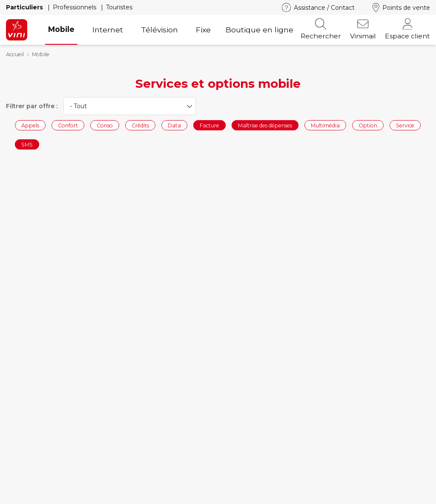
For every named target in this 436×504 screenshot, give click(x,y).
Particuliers (25, 7)
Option (368, 125)
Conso (105, 125)
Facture (209, 125)
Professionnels (75, 7)
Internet (108, 30)
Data (174, 125)
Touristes (119, 7)
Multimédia (325, 125)
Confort (68, 125)
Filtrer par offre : (32, 106)
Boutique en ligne (260, 30)
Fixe (203, 30)
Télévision (159, 30)
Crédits (140, 125)
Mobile (61, 29)
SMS (27, 145)
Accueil (15, 54)
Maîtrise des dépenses (265, 125)
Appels (30, 125)
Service (405, 125)
